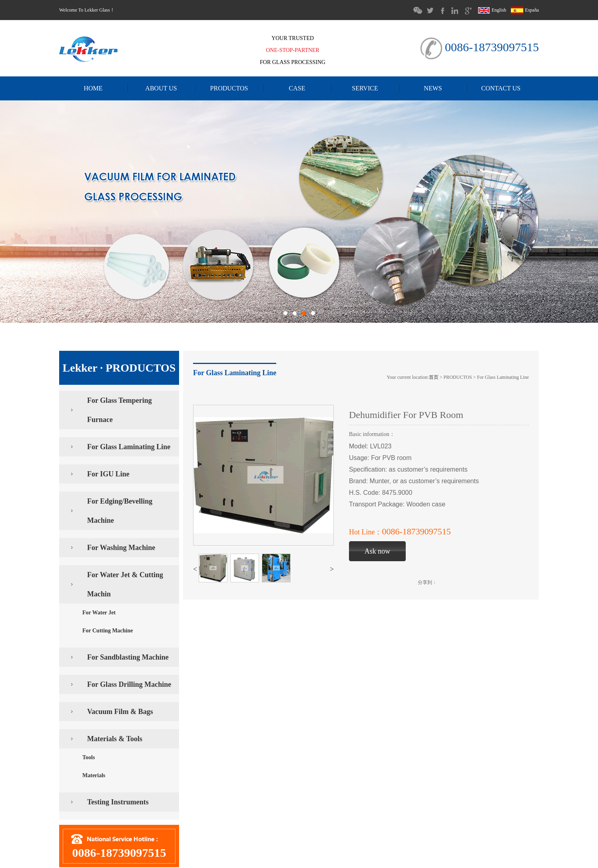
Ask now (378, 551)
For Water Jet (99, 613)
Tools (89, 757)
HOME (93, 88)
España (525, 10)
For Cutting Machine (108, 631)
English (493, 10)
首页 (434, 377)
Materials (94, 775)
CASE (297, 88)
